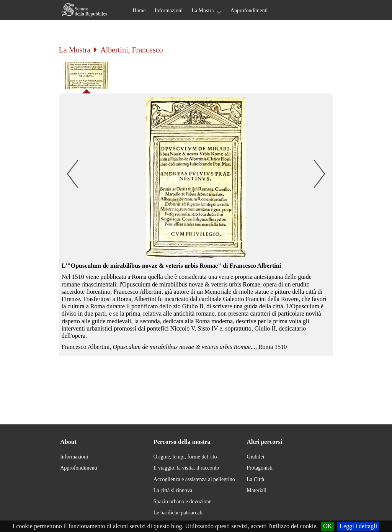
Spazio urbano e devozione (182, 502)
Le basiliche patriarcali (178, 513)
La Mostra (203, 11)
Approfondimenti (249, 11)
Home (139, 11)
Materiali (257, 490)
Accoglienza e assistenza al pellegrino (194, 479)
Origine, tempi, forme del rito (185, 457)
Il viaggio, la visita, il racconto (186, 468)
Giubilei (256, 457)
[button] (196, 178)
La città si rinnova (173, 490)
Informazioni (169, 11)
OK (327, 526)
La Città (256, 479)
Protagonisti (260, 468)
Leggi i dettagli (358, 526)
